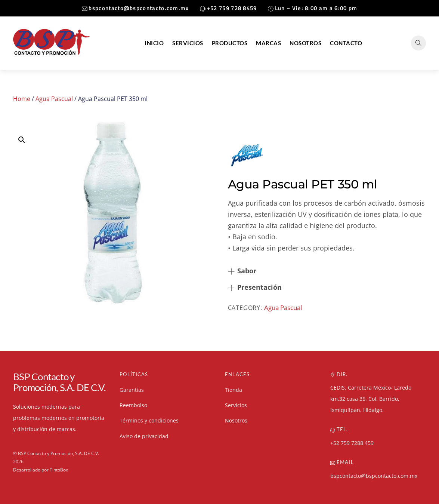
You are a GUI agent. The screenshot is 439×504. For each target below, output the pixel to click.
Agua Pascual (54, 99)
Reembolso (133, 405)
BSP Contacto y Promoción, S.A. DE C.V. (58, 453)
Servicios (188, 43)
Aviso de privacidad (144, 436)
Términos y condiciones (149, 420)
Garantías (132, 390)
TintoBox (59, 470)
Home (22, 99)
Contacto (346, 43)
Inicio (154, 43)
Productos (230, 43)
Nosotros (305, 43)
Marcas (268, 43)
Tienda (234, 390)
